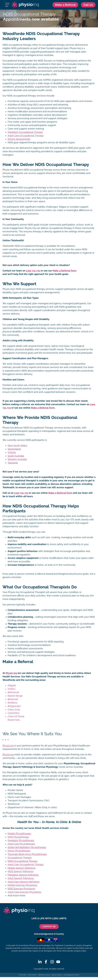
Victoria (12, 452)
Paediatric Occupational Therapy (25, 132)
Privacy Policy (23, 975)
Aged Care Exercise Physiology (24, 892)
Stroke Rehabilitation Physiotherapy (27, 847)
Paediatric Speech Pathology (23, 875)
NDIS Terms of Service (44, 975)
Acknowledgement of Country (71, 975)
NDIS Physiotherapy (18, 837)
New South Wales (17, 446)
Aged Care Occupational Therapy (26, 136)
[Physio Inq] (25, 5)
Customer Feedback (57, 975)
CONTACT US (49, 927)
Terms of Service (32, 975)
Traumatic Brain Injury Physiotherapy (27, 854)
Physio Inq (11, 673)
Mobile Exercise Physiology (22, 885)
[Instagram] (52, 962)
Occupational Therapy (20, 858)
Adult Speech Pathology (21, 878)
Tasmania (13, 463)
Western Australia (17, 459)
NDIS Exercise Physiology (21, 889)
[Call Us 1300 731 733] (88, 5)
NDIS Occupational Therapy (23, 861)
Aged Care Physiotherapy (21, 844)
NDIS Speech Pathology (21, 871)
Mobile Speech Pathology (22, 868)
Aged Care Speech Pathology (24, 882)
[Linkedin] (40, 962)
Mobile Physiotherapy (19, 834)
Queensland (14, 449)
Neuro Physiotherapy (19, 851)
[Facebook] (46, 962)
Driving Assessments (19, 139)
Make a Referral (65, 5)
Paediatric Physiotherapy (21, 840)
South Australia (16, 456)
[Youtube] (58, 962)
